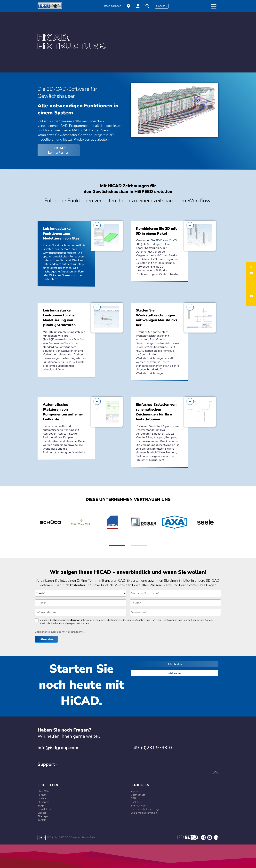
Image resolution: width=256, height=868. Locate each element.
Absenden (47, 639)
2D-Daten (162, 240)
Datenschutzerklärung (66, 620)
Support (46, 764)
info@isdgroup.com (58, 748)
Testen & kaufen (112, 6)
